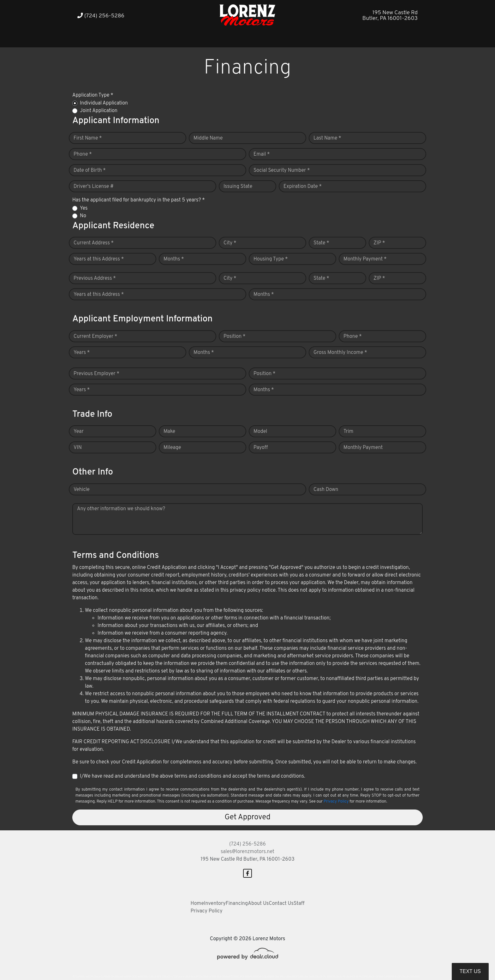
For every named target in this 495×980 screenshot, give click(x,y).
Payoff (261, 448)
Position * (234, 337)
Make (169, 432)
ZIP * (379, 243)
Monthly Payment (363, 448)
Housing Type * (271, 259)
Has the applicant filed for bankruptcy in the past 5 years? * (139, 200)
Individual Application (104, 103)
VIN (78, 448)
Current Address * (94, 243)
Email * (262, 154)
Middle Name (208, 138)
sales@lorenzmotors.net (247, 852)
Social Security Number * (282, 170)
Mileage (172, 448)
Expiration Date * (303, 187)
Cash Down (326, 490)
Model (260, 432)
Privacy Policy (336, 802)
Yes (84, 208)
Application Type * (93, 95)
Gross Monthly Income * (340, 353)
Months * (174, 259)
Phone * (83, 154)
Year (79, 432)
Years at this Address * (99, 259)
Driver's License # (94, 187)
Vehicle (82, 490)
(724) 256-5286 (101, 16)
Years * (82, 353)
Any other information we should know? (121, 509)
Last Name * (327, 138)
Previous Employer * (96, 374)
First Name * (88, 138)
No (83, 216)
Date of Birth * (90, 170)
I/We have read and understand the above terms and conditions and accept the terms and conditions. (193, 776)
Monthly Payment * (365, 259)
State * (321, 243)
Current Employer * (95, 337)
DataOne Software (173, 977)
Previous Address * (95, 278)
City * (230, 243)
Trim (348, 432)
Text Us (470, 971)
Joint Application (99, 111)
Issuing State (238, 187)
